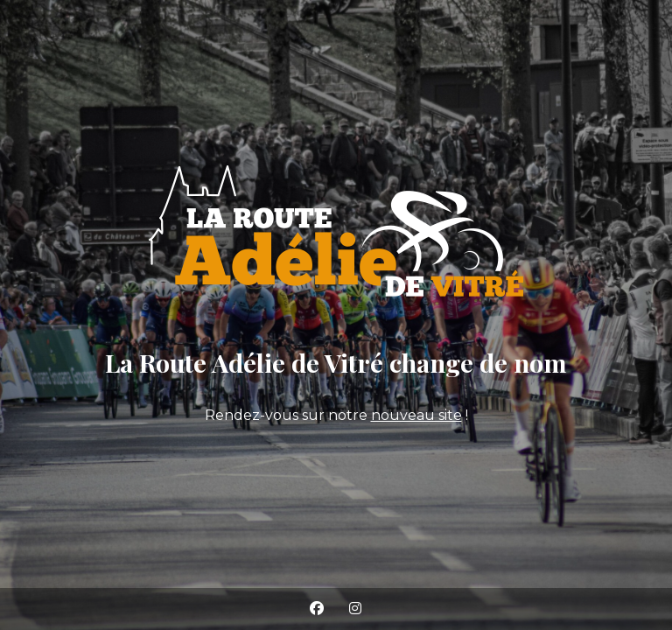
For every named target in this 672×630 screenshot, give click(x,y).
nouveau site (416, 415)
